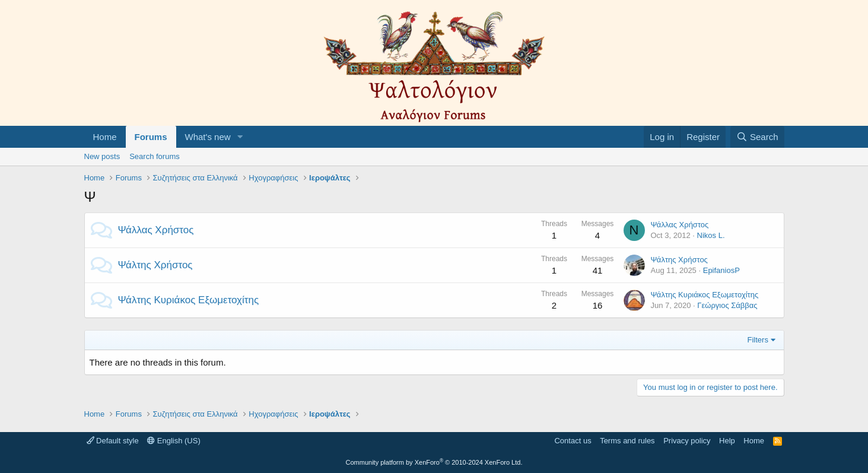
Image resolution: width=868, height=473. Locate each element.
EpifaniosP (721, 270)
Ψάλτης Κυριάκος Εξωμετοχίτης (189, 300)
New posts (102, 156)
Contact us (573, 441)
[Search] (757, 137)
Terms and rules (627, 441)
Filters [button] (758, 340)
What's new (208, 137)
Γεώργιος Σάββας (727, 305)
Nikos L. (711, 235)
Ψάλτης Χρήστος (155, 265)
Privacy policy (687, 441)
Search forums (155, 156)
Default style (113, 441)
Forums (151, 137)
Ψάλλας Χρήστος (156, 230)
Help (727, 441)
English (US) (174, 441)
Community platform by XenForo (434, 462)
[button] (240, 137)
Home (105, 137)
